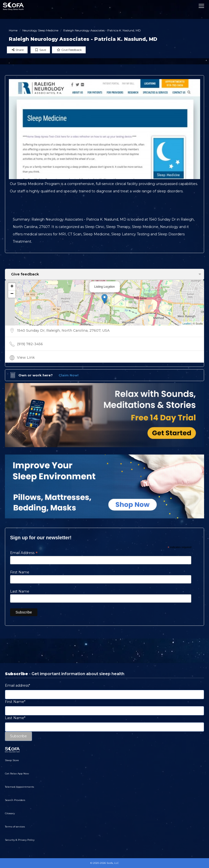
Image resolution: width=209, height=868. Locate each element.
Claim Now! (69, 375)
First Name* (15, 702)
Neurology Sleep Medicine (40, 30)
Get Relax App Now (17, 774)
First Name (20, 572)
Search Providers (15, 800)
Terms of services (15, 827)
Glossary (10, 813)
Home (13, 30)
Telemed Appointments (19, 787)
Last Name (20, 591)
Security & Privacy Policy (20, 840)
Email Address (24, 553)
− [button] (12, 294)
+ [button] (12, 287)
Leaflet (187, 324)
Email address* (17, 685)
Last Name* (15, 718)
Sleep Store (12, 760)
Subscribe (18, 736)
